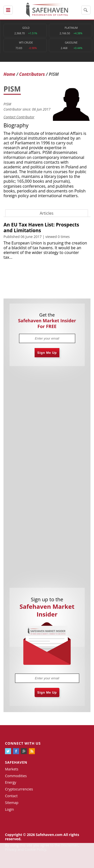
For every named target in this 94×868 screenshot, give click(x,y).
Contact (11, 796)
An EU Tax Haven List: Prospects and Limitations (41, 228)
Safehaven (16, 762)
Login (9, 809)
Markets (12, 769)
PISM (7, 104)
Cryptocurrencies (19, 789)
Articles (46, 213)
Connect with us (23, 743)
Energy (11, 782)
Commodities (16, 776)
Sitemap (12, 803)
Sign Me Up (47, 353)
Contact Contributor (19, 117)
